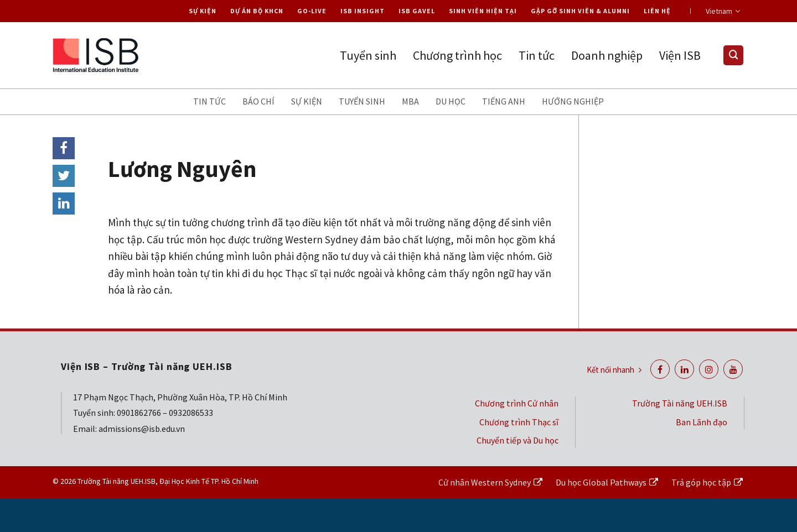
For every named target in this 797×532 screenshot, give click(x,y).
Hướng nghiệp (573, 101)
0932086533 (191, 413)
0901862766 (139, 413)
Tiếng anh (504, 101)
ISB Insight (363, 11)
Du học (451, 101)
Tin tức (537, 55)
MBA (410, 101)
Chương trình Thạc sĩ (519, 422)
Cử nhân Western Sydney (485, 482)
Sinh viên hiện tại (483, 11)
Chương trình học (457, 55)
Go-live (312, 11)
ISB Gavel (417, 11)
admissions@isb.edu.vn (142, 429)
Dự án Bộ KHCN (257, 11)
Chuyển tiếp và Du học (517, 440)
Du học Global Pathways (601, 482)
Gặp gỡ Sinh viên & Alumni (580, 11)
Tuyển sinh (368, 55)
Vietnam (723, 11)
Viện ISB (680, 55)
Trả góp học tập (701, 482)
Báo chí (258, 101)
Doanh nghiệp (607, 55)
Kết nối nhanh (614, 370)
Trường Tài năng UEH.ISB (680, 403)
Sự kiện (203, 11)
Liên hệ (657, 11)
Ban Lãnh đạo (702, 422)
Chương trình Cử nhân (517, 403)
